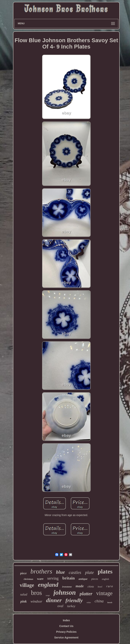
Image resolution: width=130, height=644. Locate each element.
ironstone (67, 587)
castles (75, 572)
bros (36, 593)
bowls (110, 602)
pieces (95, 579)
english (106, 579)
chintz (91, 587)
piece (24, 573)
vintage (104, 593)
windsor (36, 601)
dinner (54, 600)
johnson (65, 593)
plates (105, 572)
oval (60, 606)
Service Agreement (66, 638)
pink (24, 601)
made (80, 586)
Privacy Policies (66, 632)
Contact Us (66, 626)
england (48, 585)
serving (53, 578)
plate (89, 572)
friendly (74, 600)
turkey (71, 606)
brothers (41, 571)
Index (66, 620)
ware (40, 579)
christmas (28, 579)
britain (69, 578)
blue (60, 572)
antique (83, 579)
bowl (100, 587)
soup (48, 595)
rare (110, 587)
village (27, 585)
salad (24, 594)
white (89, 602)
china (99, 601)
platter (86, 594)
